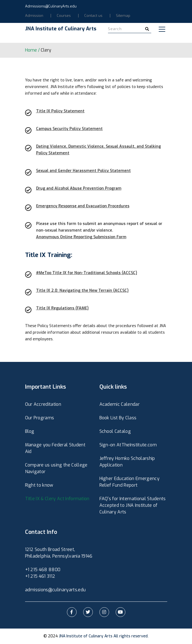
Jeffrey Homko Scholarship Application (127, 462)
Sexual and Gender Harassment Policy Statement (83, 171)
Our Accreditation (43, 404)
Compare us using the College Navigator (56, 468)
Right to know (39, 485)
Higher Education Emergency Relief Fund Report (129, 482)
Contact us (93, 16)
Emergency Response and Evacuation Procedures (83, 206)
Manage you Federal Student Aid (55, 448)
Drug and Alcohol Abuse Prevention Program (79, 188)
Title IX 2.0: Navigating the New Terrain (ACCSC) (82, 291)
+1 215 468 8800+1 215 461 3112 (43, 573)
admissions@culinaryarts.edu (56, 590)
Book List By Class (118, 418)
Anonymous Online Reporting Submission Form (81, 237)
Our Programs (40, 418)
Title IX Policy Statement (60, 111)
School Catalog (115, 431)
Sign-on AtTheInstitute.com (128, 445)
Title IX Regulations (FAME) (62, 308)
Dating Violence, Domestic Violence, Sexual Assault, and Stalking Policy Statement (98, 150)
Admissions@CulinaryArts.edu (51, 6)
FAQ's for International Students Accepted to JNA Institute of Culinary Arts (133, 505)
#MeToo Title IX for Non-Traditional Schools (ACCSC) (87, 273)
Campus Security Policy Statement (69, 129)
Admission (34, 16)
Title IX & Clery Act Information (57, 499)
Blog (30, 431)
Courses (64, 16)
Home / (32, 50)
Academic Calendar (120, 404)
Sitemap (123, 16)
